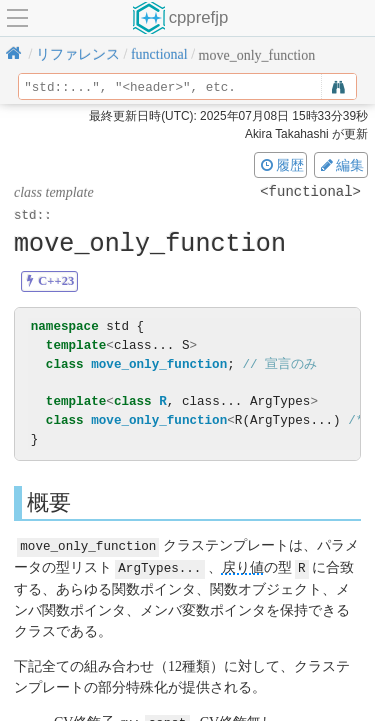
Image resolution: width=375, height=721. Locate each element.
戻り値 (243, 566)
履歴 (281, 165)
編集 (341, 165)
